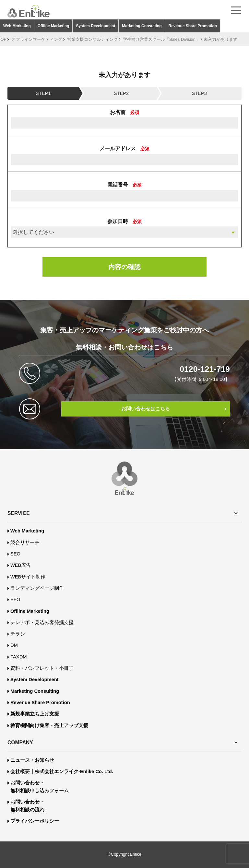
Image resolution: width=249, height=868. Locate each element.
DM (14, 645)
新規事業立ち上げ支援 (35, 714)
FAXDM (19, 657)
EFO (15, 600)
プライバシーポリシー (35, 821)
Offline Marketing (53, 26)
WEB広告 (21, 565)
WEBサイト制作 (28, 577)
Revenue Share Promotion (193, 26)
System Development (95, 26)
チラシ (18, 634)
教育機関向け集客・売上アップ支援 (49, 725)
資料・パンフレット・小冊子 (42, 668)
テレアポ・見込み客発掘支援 (42, 622)
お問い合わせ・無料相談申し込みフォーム (40, 787)
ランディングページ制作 (37, 588)
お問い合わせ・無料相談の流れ (27, 806)
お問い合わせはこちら (146, 409)
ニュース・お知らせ (32, 760)
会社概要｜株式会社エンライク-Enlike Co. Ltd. (62, 771)
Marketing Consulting (142, 26)
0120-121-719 (205, 369)
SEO (15, 554)
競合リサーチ (25, 542)
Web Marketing (17, 26)
